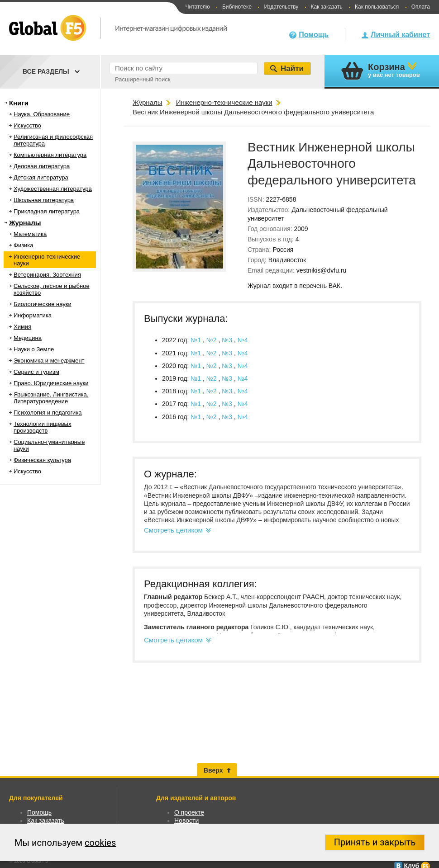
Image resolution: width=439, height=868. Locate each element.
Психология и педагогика (48, 413)
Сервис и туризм (36, 372)
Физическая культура (42, 460)
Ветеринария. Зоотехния (47, 275)
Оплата (421, 7)
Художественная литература (53, 189)
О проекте (189, 812)
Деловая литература (42, 166)
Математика (30, 234)
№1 (197, 340)
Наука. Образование (42, 114)
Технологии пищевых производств (42, 427)
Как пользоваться (377, 7)
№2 (212, 340)
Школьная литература (44, 200)
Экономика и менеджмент (49, 361)
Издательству (281, 7)
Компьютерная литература (50, 155)
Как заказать (327, 7)
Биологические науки (43, 304)
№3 (228, 340)
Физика (24, 245)
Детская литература (41, 177)
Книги (19, 103)
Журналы (25, 223)
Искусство (27, 125)
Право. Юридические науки (51, 383)
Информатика (33, 315)
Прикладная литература (47, 211)
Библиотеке (237, 7)
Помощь (314, 35)
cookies (100, 843)
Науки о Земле (34, 349)
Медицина (28, 338)
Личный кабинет (400, 35)
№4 (243, 340)
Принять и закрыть (375, 842)
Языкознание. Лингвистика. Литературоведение (51, 398)
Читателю (197, 7)
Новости (186, 821)
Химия (22, 327)
